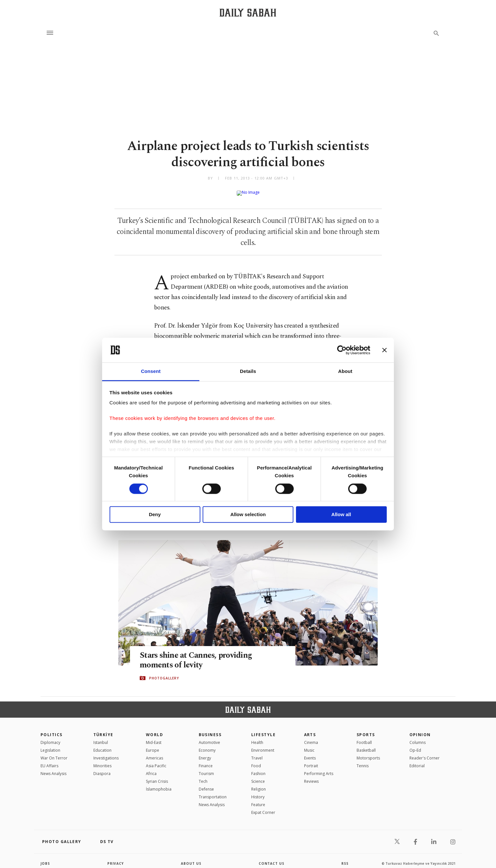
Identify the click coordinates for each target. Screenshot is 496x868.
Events (310, 753)
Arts (310, 729)
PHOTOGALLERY (164, 673)
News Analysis (53, 768)
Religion (259, 784)
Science (258, 776)
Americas (154, 753)
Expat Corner (263, 807)
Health (257, 737)
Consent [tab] (151, 371)
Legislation (50, 745)
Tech (203, 776)
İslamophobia (159, 784)
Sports (366, 729)
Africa (151, 768)
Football (364, 737)
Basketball (366, 745)
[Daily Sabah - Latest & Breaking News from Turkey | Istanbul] (248, 12)
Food (256, 761)
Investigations (106, 753)
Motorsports (368, 753)
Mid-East (154, 737)
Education (102, 745)
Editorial (417, 761)
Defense (206, 784)
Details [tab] (248, 371)
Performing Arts (319, 768)
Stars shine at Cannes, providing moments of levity (196, 655)
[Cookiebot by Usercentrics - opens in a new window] (342, 350)
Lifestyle (263, 729)
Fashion (258, 768)
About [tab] (345, 371)
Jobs (45, 858)
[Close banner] (384, 350)
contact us (272, 858)
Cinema (311, 737)
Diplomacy (50, 737)
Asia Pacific (156, 761)
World (154, 729)
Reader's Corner (425, 753)
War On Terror (54, 753)
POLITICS (52, 729)
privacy (116, 858)
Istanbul (101, 737)
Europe (153, 745)
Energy (205, 753)
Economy (207, 745)
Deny (155, 515)
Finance (206, 761)
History (258, 792)
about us (191, 858)
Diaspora (102, 768)
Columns (418, 737)
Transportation (213, 792)
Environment (263, 745)
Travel (257, 753)
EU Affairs (49, 761)
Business (210, 729)
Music (309, 745)
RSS (345, 858)
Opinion (420, 729)
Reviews (311, 776)
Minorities (102, 761)
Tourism (206, 768)
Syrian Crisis (157, 776)
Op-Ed (415, 745)
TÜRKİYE (103, 729)
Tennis (363, 761)
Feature (258, 799)
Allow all (341, 515)
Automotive (209, 737)
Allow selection (248, 515)
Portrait (311, 761)
